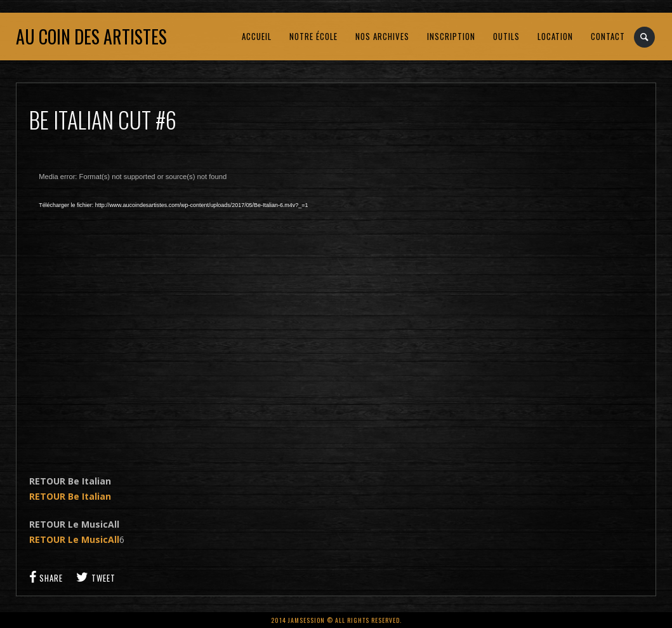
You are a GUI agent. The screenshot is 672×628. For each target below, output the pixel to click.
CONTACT (608, 36)
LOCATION (555, 36)
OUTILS (506, 36)
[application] (232, 309)
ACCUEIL (257, 36)
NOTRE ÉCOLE (313, 36)
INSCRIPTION (451, 36)
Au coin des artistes (91, 37)
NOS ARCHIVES (382, 36)
